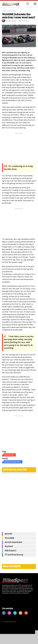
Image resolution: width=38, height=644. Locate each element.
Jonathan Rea (9, 455)
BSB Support (11, 551)
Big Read (9, 546)
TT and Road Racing (14, 555)
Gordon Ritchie (11, 21)
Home (4, 11)
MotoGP (8, 534)
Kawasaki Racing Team (12, 462)
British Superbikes (13, 542)
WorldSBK (12, 11)
